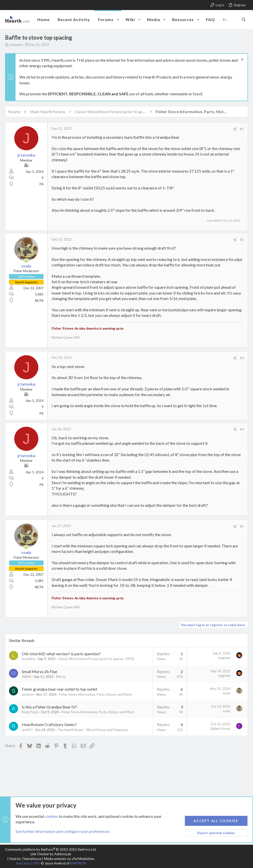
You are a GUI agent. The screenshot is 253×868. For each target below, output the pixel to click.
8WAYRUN (78, 863)
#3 (242, 358)
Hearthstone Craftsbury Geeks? (49, 724)
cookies (51, 816)
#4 (242, 429)
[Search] (244, 19)
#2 (242, 240)
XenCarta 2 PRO (28, 863)
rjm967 (27, 730)
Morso (61, 677)
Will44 (27, 677)
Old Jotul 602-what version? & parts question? (61, 654)
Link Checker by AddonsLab (51, 854)
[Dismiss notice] (242, 60)
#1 (242, 129)
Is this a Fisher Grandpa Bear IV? (49, 707)
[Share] (235, 129)
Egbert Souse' (221, 729)
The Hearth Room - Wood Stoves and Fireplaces (93, 730)
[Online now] (26, 261)
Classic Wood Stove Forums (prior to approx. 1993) (96, 659)
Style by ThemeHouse (25, 859)
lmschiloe (29, 659)
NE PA (39, 301)
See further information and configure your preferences (62, 831)
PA (42, 184)
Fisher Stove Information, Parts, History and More (95, 694)
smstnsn (28, 694)
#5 (242, 526)
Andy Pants (30, 712)
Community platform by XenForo (51, 849)
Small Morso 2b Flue (39, 671)
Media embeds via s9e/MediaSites (69, 859)
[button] (118, 20)
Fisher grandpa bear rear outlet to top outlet (59, 689)
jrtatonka (16, 45)
